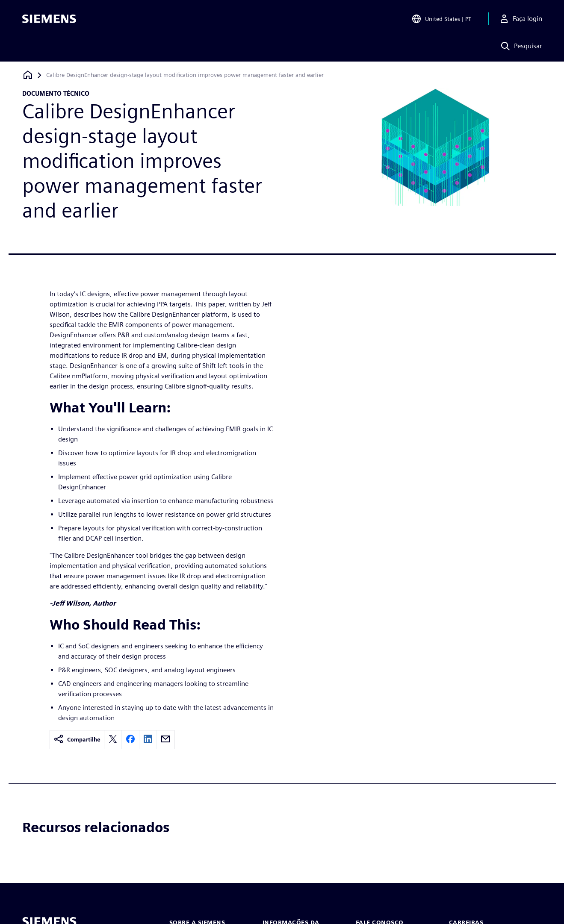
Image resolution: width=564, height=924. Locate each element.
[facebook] (130, 740)
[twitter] (113, 740)
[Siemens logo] (49, 19)
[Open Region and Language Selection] (441, 19)
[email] (165, 740)
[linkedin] (148, 740)
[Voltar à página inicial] (28, 75)
